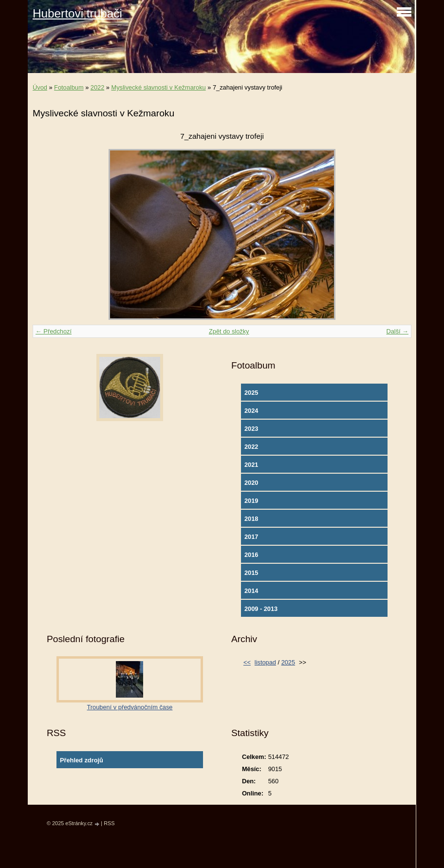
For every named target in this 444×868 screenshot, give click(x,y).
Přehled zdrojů (82, 760)
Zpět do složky (229, 331)
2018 (251, 519)
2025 (251, 393)
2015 (251, 573)
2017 (251, 537)
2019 (251, 501)
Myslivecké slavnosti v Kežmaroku (159, 87)
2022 (97, 87)
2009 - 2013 (261, 609)
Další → (397, 331)
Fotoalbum (69, 87)
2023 (251, 429)
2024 (251, 411)
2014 (251, 591)
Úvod (40, 87)
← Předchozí (54, 331)
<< (247, 662)
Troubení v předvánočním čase (130, 707)
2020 (251, 483)
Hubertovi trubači (77, 13)
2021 (251, 465)
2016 (251, 555)
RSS (109, 823)
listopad (265, 662)
